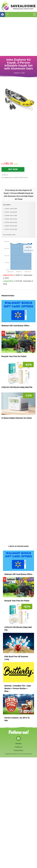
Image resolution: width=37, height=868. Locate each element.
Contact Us (18, 747)
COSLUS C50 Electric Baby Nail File (17, 387)
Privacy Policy (18, 750)
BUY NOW (13, 169)
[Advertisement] (18, 37)
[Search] (7, 14)
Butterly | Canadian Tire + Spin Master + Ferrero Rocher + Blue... (18, 688)
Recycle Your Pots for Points (14, 356)
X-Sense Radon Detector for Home (17, 418)
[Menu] (35, 14)
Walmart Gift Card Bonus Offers (15, 326)
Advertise (18, 744)
